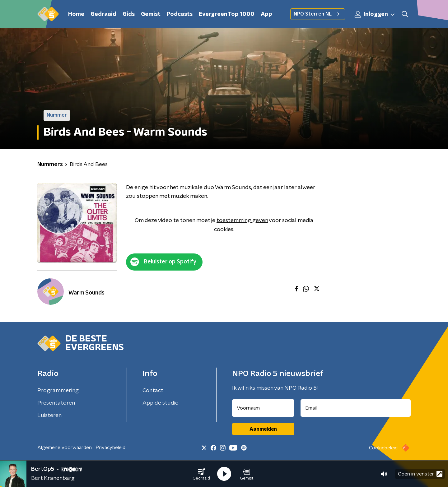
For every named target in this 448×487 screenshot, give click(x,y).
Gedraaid (103, 14)
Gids (129, 14)
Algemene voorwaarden (65, 448)
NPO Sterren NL (318, 14)
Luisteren (49, 415)
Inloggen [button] (375, 14)
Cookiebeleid (383, 448)
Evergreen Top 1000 (227, 14)
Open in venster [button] (420, 474)
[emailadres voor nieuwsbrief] (356, 408)
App (266, 14)
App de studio (161, 403)
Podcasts (180, 14)
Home (76, 14)
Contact (153, 391)
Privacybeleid (110, 448)
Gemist (151, 14)
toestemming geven (242, 220)
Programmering (58, 391)
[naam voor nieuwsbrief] (263, 408)
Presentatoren (56, 403)
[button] (201, 474)
